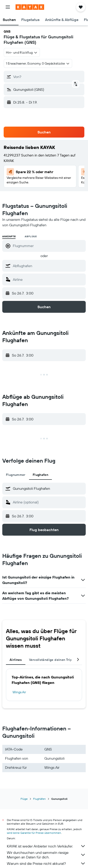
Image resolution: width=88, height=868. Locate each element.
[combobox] (22, 52)
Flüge (24, 799)
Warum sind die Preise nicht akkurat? (46, 863)
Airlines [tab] (16, 660)
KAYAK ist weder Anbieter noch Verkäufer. (46, 846)
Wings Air (19, 692)
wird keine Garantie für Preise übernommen (34, 833)
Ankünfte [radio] (9, 236)
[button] (8, 7)
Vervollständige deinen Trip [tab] (51, 660)
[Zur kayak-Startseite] (30, 7)
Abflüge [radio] (31, 236)
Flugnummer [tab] (16, 475)
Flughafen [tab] (40, 475)
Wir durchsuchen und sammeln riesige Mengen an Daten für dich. (46, 855)
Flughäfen (39, 799)
